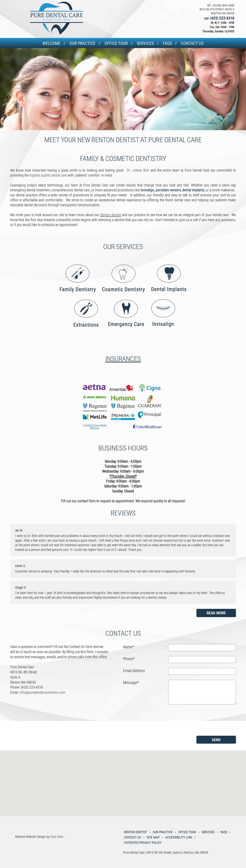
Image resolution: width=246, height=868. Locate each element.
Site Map (153, 837)
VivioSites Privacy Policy (143, 843)
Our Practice (82, 43)
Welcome (51, 43)
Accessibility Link (179, 837)
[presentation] (137, 721)
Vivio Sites (57, 837)
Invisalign (147, 190)
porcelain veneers (168, 190)
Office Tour (116, 43)
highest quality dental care (48, 175)
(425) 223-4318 (222, 18)
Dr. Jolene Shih (139, 170)
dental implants (193, 190)
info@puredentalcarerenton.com (43, 692)
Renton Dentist (135, 832)
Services (145, 43)
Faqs (167, 43)
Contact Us (192, 43)
